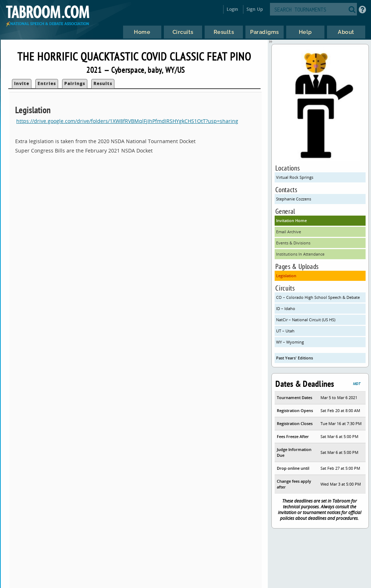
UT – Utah (285, 331)
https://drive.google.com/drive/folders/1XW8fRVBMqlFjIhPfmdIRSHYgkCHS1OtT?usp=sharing (127, 121)
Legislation (286, 276)
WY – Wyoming (290, 342)
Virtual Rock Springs (295, 177)
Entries (47, 83)
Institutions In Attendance (300, 254)
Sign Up (255, 9)
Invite (22, 83)
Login (233, 9)
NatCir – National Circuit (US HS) (306, 320)
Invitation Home (291, 220)
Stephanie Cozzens (294, 199)
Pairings (75, 83)
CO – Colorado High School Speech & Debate (318, 297)
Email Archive (289, 232)
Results (103, 83)
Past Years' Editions (294, 358)
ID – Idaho (286, 308)
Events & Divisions (293, 243)
